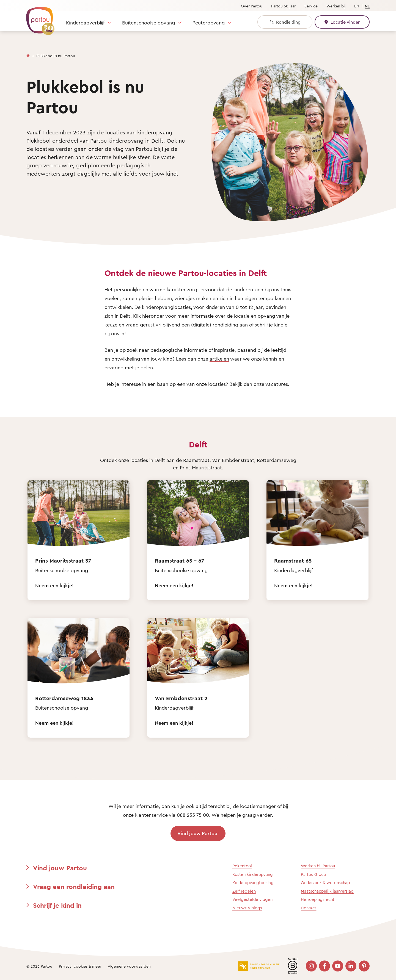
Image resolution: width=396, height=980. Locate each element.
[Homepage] (28, 54)
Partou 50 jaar (283, 6)
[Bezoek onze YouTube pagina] (338, 966)
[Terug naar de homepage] (38, 18)
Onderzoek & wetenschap (325, 883)
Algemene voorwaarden (129, 966)
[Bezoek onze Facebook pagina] (324, 966)
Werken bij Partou (318, 866)
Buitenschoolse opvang (148, 23)
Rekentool (242, 866)
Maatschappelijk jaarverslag (327, 891)
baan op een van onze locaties (191, 384)
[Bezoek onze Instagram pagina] (311, 966)
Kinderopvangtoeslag (253, 883)
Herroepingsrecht (318, 899)
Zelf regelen (244, 891)
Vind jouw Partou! (198, 833)
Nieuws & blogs (247, 908)
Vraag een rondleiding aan (74, 887)
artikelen (219, 359)
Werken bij (336, 6)
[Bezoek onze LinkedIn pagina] (351, 966)
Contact (309, 908)
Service (311, 6)
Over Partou (252, 6)
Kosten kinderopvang (253, 874)
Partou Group (313, 874)
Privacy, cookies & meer (80, 966)
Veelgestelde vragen (252, 899)
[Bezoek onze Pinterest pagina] (364, 966)
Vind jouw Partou (60, 868)
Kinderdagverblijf (85, 23)
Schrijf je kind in (57, 905)
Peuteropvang (209, 23)
